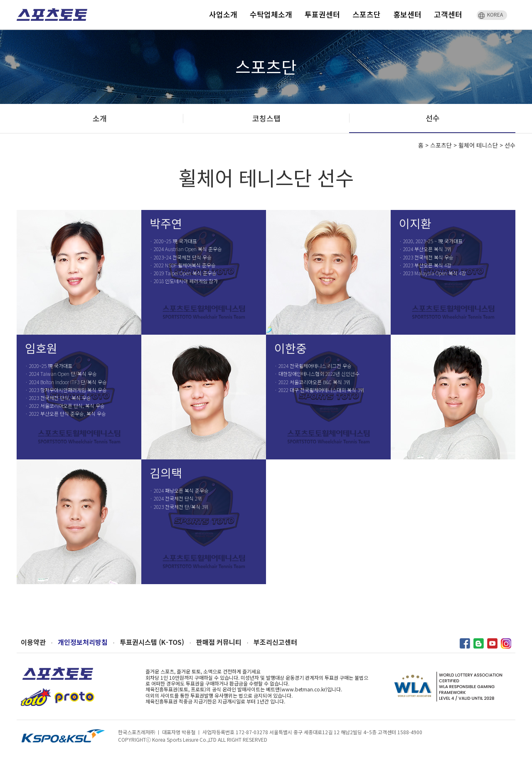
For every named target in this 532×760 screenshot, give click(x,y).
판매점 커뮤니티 (219, 642)
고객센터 (448, 14)
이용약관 (33, 642)
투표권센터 (322, 14)
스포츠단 (367, 14)
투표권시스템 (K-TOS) (152, 642)
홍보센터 (407, 14)
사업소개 (223, 14)
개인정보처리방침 (83, 642)
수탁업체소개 (271, 14)
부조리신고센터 (275, 642)
